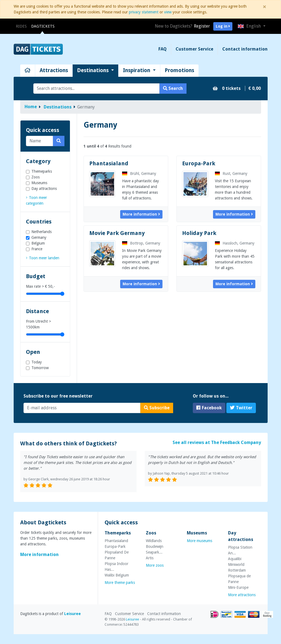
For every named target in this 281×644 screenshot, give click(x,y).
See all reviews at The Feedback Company (217, 442)
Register (202, 26)
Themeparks (42, 171)
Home (31, 107)
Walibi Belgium (117, 575)
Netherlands (42, 232)
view (168, 12)
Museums (39, 183)
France (37, 249)
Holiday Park (199, 233)
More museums (199, 541)
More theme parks (120, 583)
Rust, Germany (231, 174)
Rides (22, 26)
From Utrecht (39, 324)
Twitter (241, 408)
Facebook (209, 408)
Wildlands (154, 541)
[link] (43, 258)
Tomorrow (40, 368)
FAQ (162, 49)
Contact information (245, 49)
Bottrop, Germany (141, 243)
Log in (223, 26)
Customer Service (194, 49)
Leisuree (73, 614)
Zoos (36, 177)
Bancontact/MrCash (226, 614)
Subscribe (157, 408)
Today (37, 362)
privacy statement (144, 12)
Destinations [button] (94, 70)
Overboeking (267, 614)
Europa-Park (199, 163)
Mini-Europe (238, 587)
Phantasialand (109, 163)
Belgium (38, 243)
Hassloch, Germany (235, 243)
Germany (39, 237)
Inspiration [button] (137, 70)
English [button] (250, 26)
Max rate (41, 286)
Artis (150, 558)
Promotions (179, 70)
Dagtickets (43, 26)
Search (173, 88)
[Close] (264, 7)
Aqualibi (235, 559)
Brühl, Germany (139, 174)
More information (141, 214)
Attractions (54, 70)
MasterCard (254, 614)
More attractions (242, 595)
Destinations (58, 107)
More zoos (155, 565)
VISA (240, 614)
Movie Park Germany (117, 233)
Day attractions (44, 189)
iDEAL (215, 614)
